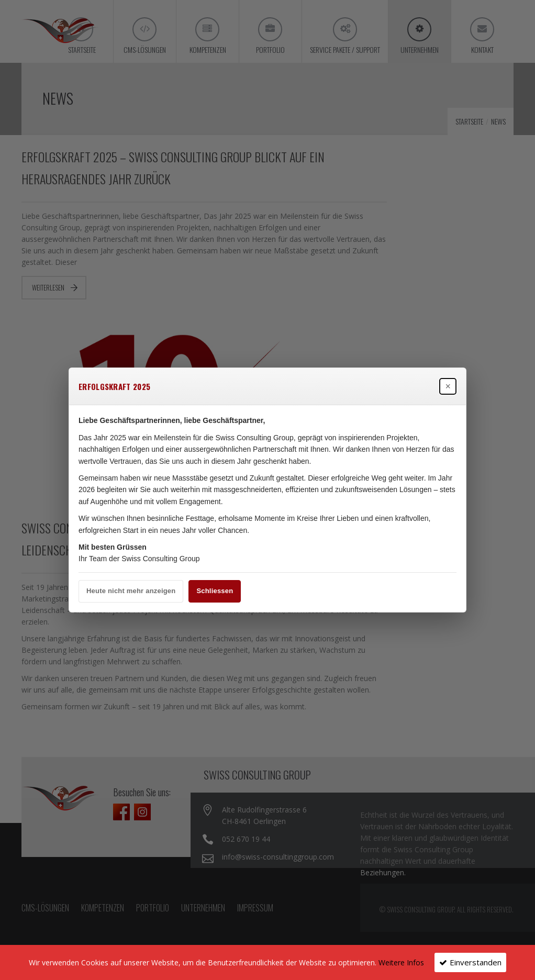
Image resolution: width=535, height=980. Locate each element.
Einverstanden (476, 962)
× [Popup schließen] (448, 386)
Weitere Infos (401, 962)
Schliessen (215, 591)
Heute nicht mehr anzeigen (131, 591)
